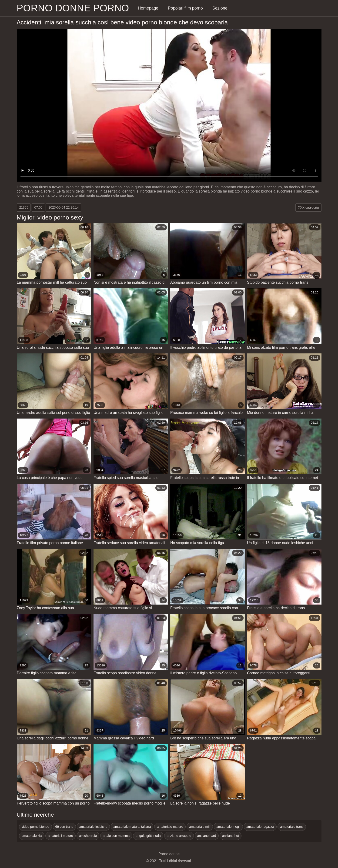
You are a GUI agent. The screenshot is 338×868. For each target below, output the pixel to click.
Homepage (148, 8)
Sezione (220, 8)
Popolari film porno (185, 8)
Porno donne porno (73, 8)
